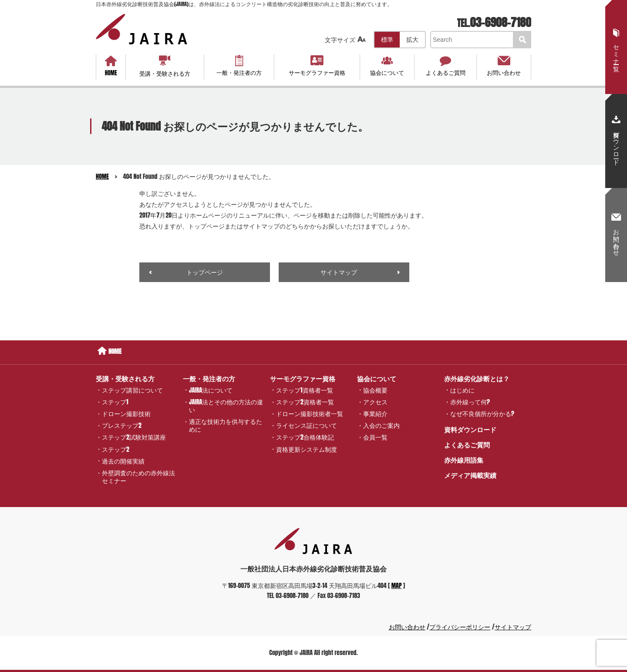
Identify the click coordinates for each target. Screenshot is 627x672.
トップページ (205, 272)
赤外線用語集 (464, 460)
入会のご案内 (381, 425)
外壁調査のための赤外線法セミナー (138, 477)
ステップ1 (115, 402)
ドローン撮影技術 (126, 414)
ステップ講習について (132, 390)
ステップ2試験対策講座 (134, 437)
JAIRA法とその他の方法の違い (226, 406)
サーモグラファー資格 (317, 66)
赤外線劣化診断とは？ (477, 378)
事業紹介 (375, 414)
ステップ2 (116, 449)
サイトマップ (339, 272)
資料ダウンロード (470, 429)
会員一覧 (375, 437)
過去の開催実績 (123, 461)
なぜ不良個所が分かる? (482, 414)
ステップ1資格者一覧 (305, 390)
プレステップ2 (122, 425)
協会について (387, 66)
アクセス (375, 402)
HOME (111, 66)
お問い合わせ (504, 66)
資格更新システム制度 (307, 449)
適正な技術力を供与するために (226, 425)
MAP (397, 586)
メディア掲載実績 (470, 475)
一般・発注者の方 (239, 66)
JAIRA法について (211, 390)
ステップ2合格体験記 (305, 437)
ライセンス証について (307, 425)
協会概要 (375, 390)
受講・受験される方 (165, 66)
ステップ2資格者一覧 (305, 402)
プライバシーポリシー (460, 627)
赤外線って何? (470, 402)
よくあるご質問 (445, 66)
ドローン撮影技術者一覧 (310, 414)
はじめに (462, 390)
